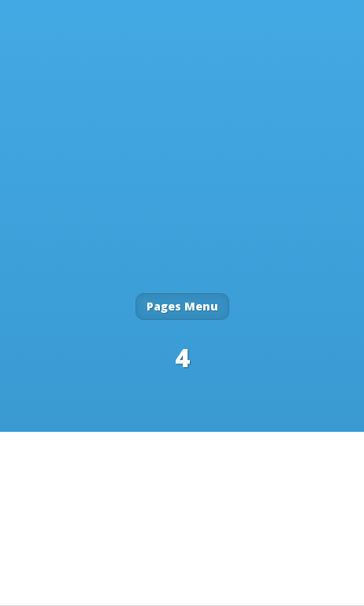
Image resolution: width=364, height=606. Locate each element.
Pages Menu (182, 306)
